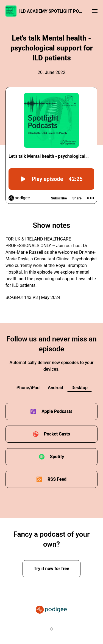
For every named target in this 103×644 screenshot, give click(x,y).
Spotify (57, 457)
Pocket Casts (57, 434)
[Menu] (95, 11)
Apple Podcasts (57, 411)
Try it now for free (51, 569)
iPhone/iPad (27, 388)
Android (55, 388)
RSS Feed (57, 479)
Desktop (80, 388)
